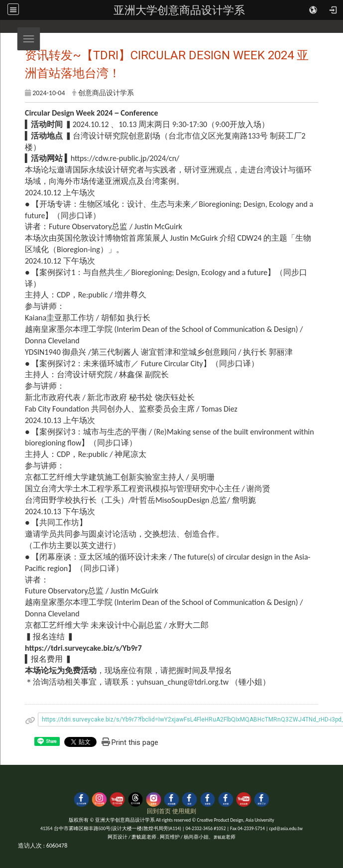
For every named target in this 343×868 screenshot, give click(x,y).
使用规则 (184, 811)
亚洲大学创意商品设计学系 (179, 10)
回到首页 (159, 811)
